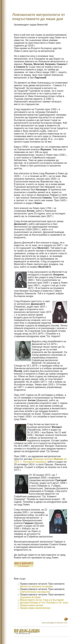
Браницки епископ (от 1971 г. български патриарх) (40, 460)
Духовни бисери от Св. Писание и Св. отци (44, 603)
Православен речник (32, 605)
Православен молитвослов (35, 608)
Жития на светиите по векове (36, 586)
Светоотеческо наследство (35, 592)
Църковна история (30, 597)
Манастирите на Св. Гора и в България (42, 600)
